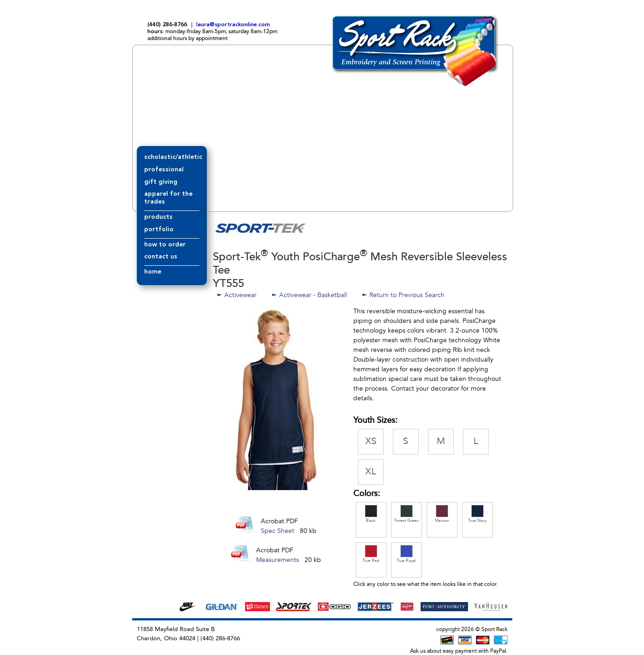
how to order (165, 245)
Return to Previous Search (407, 295)
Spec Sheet (278, 531)
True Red (371, 554)
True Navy (477, 514)
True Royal (407, 554)
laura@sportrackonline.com (233, 25)
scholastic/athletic (173, 157)
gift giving (161, 182)
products (158, 217)
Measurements (278, 560)
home (153, 272)
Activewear (240, 295)
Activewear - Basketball (313, 295)
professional (164, 170)
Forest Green (407, 514)
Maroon (442, 514)
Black (371, 514)
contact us (161, 257)
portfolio (159, 229)
